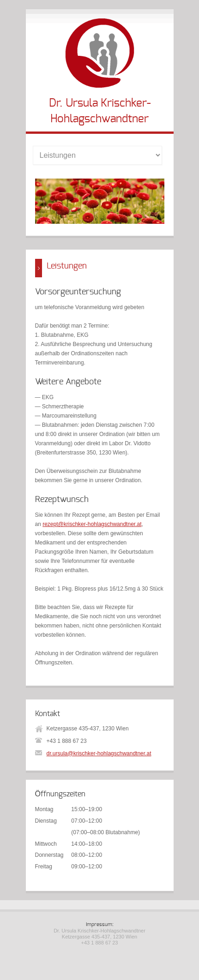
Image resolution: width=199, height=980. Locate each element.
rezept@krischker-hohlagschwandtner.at (92, 524)
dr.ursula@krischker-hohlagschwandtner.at (99, 753)
